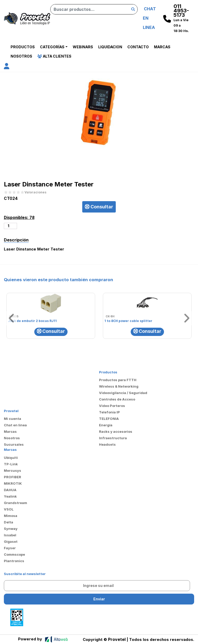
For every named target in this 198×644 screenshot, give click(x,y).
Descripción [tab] (16, 240)
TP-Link (11, 464)
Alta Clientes (54, 56)
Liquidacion (110, 47)
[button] (7, 67)
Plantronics (14, 561)
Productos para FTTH (118, 380)
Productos (23, 47)
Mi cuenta (13, 419)
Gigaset (11, 541)
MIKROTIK (13, 483)
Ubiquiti (11, 458)
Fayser (10, 548)
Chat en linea (15, 425)
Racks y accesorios (116, 431)
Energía (106, 425)
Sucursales (14, 444)
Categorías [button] (52, 47)
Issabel (10, 535)
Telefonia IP (109, 412)
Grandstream (15, 503)
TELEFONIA (109, 419)
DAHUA (10, 490)
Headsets (107, 444)
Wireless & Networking (119, 386)
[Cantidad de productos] (10, 226)
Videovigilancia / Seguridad (123, 393)
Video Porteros (112, 406)
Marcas (162, 47)
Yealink (10, 496)
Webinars (83, 47)
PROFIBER (13, 477)
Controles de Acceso (117, 399)
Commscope (14, 554)
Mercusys (13, 470)
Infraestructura (113, 438)
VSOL (9, 509)
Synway (11, 529)
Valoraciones (35, 192)
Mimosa (11, 516)
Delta (9, 522)
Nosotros (21, 56)
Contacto (138, 47)
